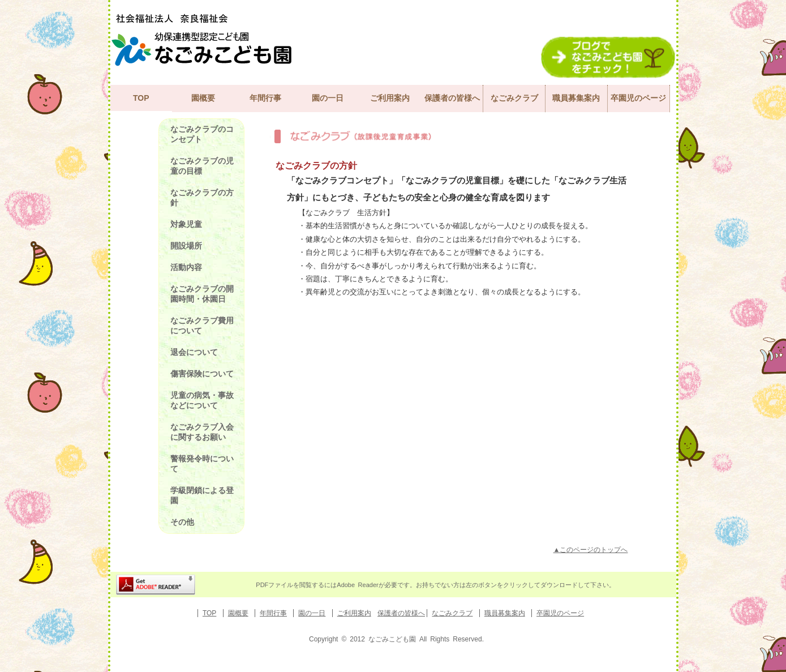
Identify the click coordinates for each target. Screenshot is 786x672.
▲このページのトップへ (591, 550)
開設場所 (186, 246)
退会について (194, 352)
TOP (141, 98)
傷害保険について (202, 374)
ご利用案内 (390, 98)
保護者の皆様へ (452, 98)
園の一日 (328, 98)
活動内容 (186, 267)
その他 (182, 522)
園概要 (203, 98)
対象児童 (186, 224)
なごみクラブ (514, 98)
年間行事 (265, 98)
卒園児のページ (638, 98)
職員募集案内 (576, 98)
